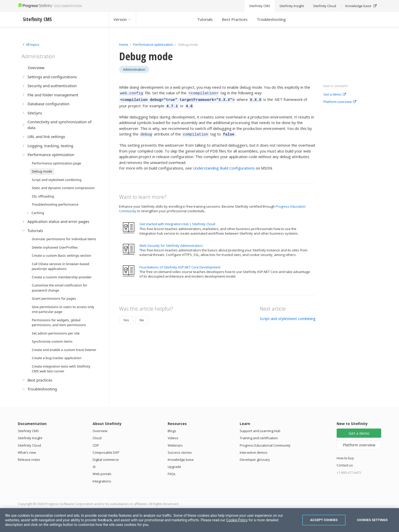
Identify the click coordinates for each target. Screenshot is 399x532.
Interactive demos (254, 452)
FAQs (172, 474)
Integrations (102, 481)
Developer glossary (255, 460)
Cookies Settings (372, 520)
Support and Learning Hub (260, 431)
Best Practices (235, 19)
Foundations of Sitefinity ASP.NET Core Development (180, 264)
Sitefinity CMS (28, 431)
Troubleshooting (271, 19)
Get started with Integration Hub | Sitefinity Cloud (177, 221)
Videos (173, 438)
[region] (199, 520)
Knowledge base (181, 460)
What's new (27, 452)
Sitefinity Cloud (29, 445)
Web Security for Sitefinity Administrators (171, 242)
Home (124, 44)
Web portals (102, 474)
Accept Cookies (324, 520)
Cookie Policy (237, 520)
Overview (100, 431)
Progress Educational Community (265, 445)
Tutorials (205, 19)
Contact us (345, 465)
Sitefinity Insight (30, 438)
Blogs (172, 431)
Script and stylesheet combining (288, 315)
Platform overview (340, 102)
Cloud (97, 438)
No (142, 317)
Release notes (29, 460)
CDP (96, 445)
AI (94, 467)
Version (122, 19)
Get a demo (335, 95)
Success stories (180, 452)
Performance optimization (153, 44)
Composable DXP (106, 452)
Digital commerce (106, 460)
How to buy (345, 458)
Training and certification (259, 438)
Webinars (175, 445)
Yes (126, 317)
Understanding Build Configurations (224, 165)
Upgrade (174, 467)
